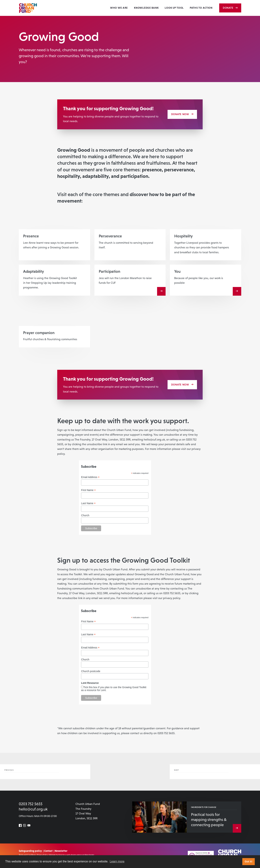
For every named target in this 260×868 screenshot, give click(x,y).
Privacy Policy (42, 855)
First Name (88, 490)
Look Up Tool (174, 8)
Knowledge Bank (146, 8)
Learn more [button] (117, 861)
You (177, 271)
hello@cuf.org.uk (33, 809)
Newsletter (61, 851)
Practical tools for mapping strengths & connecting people (209, 820)
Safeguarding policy (30, 851)
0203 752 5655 (31, 804)
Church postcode (91, 671)
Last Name (88, 503)
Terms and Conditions (27, 855)
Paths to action (201, 8)
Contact (48, 851)
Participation (110, 271)
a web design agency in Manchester (80, 855)
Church (85, 515)
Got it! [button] (248, 862)
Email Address (90, 477)
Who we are (119, 8)
